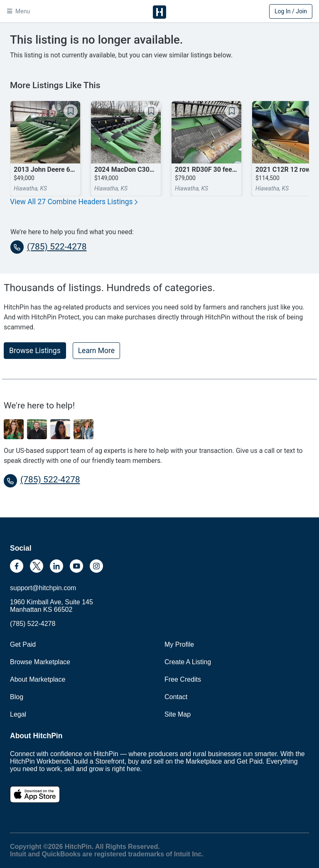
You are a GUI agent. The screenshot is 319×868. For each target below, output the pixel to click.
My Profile (179, 644)
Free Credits (183, 679)
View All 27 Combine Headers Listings (74, 202)
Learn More (96, 351)
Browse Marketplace (40, 662)
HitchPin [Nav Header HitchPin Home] (159, 12)
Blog (17, 697)
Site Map (178, 714)
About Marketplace (38, 679)
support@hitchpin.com (43, 588)
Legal (18, 714)
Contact (176, 697)
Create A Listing (188, 662)
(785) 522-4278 (49, 247)
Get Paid (23, 644)
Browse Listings (35, 351)
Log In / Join (291, 11)
